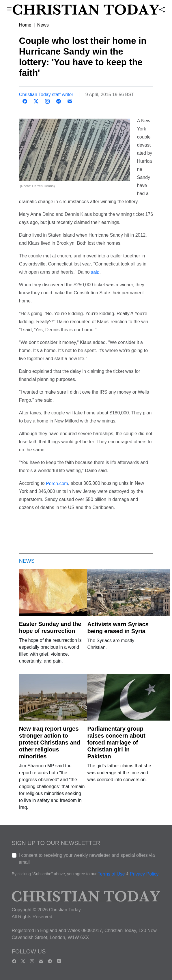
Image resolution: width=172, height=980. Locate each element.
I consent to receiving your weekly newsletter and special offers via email (87, 859)
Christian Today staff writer (46, 95)
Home (25, 25)
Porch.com (57, 484)
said (95, 273)
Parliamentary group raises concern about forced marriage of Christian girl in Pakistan (116, 743)
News (43, 25)
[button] (9, 10)
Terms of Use (111, 874)
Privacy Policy (144, 874)
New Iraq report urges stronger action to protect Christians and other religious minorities (50, 743)
